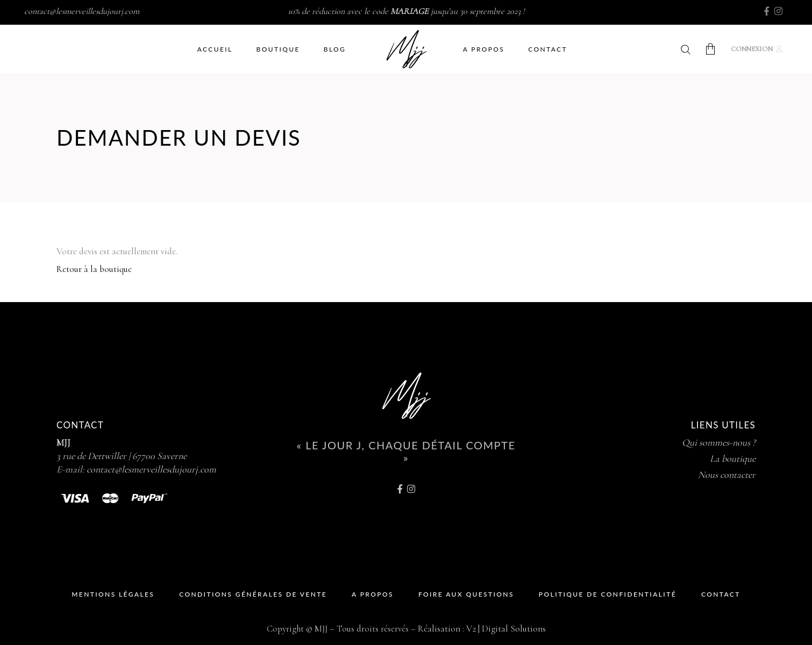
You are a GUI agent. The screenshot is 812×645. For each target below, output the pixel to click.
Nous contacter (727, 475)
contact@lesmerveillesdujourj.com (82, 11)
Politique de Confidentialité (608, 594)
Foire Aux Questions (466, 594)
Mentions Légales (113, 594)
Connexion (752, 49)
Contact (721, 594)
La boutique (733, 458)
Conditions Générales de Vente (253, 594)
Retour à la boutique (94, 269)
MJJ (63, 442)
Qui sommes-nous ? (719, 442)
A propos (373, 594)
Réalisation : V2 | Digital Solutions (482, 629)
